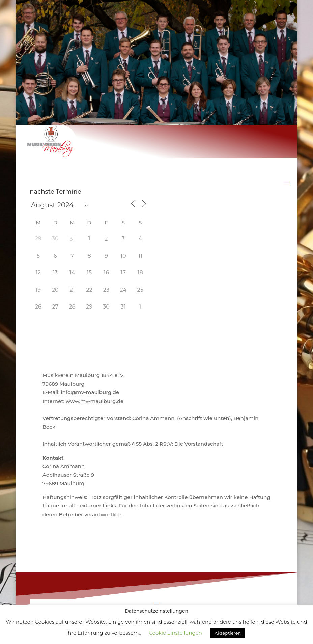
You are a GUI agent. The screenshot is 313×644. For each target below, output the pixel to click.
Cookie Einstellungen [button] (175, 633)
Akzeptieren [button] (228, 633)
